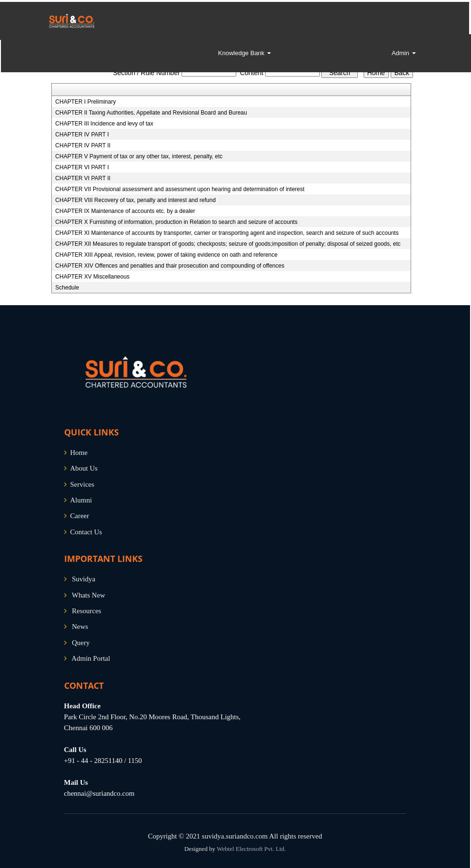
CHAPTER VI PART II (83, 178)
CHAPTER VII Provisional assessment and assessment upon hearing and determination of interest (180, 189)
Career (80, 516)
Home (79, 453)
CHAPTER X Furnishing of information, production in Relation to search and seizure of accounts (176, 222)
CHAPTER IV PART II (83, 145)
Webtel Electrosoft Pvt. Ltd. (251, 849)
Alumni (81, 500)
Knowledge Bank (245, 53)
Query (81, 643)
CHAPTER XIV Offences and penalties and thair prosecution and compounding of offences (170, 266)
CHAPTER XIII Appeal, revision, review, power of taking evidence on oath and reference (166, 255)
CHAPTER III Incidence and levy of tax (104, 124)
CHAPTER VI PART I (82, 167)
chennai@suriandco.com (99, 793)
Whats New (88, 595)
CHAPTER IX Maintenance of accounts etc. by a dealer (125, 211)
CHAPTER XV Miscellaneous (92, 277)
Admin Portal (91, 658)
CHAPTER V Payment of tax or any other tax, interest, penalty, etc (139, 156)
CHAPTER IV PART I (82, 135)
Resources (87, 611)
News (80, 627)
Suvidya (83, 579)
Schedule (67, 288)
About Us (84, 468)
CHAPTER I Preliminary (85, 102)
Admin (404, 53)
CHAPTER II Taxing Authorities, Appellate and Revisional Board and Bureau (151, 113)
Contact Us (86, 532)
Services (82, 484)
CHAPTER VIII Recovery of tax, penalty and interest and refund (135, 200)
